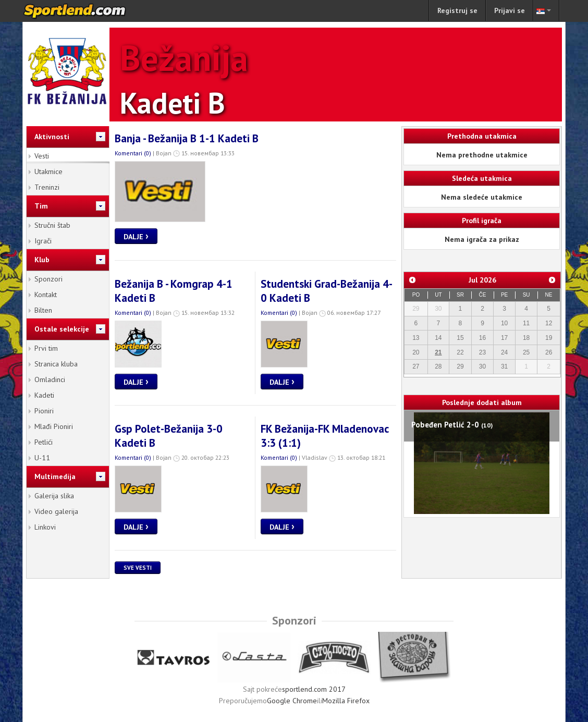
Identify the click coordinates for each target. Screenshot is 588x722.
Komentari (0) (133, 153)
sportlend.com (85, 11)
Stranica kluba (56, 364)
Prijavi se (510, 10)
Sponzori (48, 279)
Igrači (43, 241)
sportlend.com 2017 (314, 689)
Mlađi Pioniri (54, 426)
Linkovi (45, 527)
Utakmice (48, 172)
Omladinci (50, 380)
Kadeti (44, 395)
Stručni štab (52, 225)
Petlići (44, 442)
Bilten (43, 310)
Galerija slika (54, 496)
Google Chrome (292, 701)
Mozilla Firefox (346, 701)
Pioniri (44, 411)
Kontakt (46, 295)
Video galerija (56, 511)
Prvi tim (46, 348)
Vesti (42, 156)
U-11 (42, 458)
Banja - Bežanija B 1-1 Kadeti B (187, 138)
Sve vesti (138, 568)
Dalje (136, 236)
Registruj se (457, 10)
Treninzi (47, 187)
